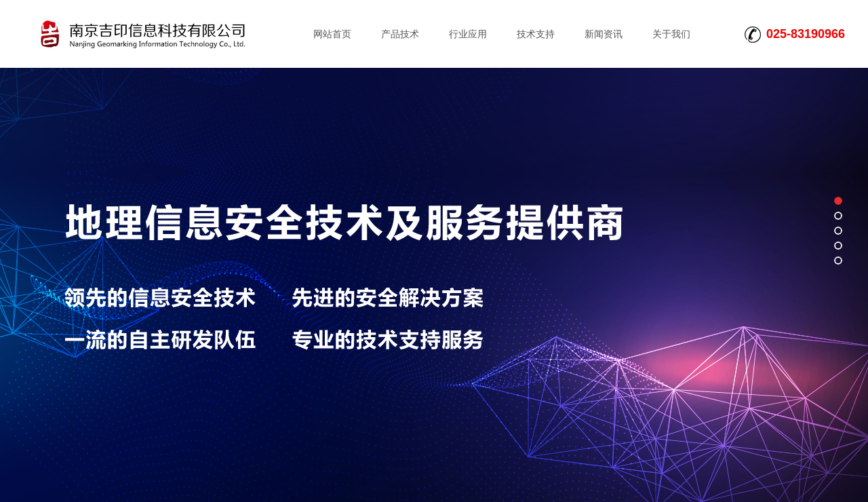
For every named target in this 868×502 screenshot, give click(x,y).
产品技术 (400, 34)
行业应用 (468, 34)
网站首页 (332, 34)
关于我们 (671, 34)
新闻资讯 (604, 34)
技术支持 (536, 34)
